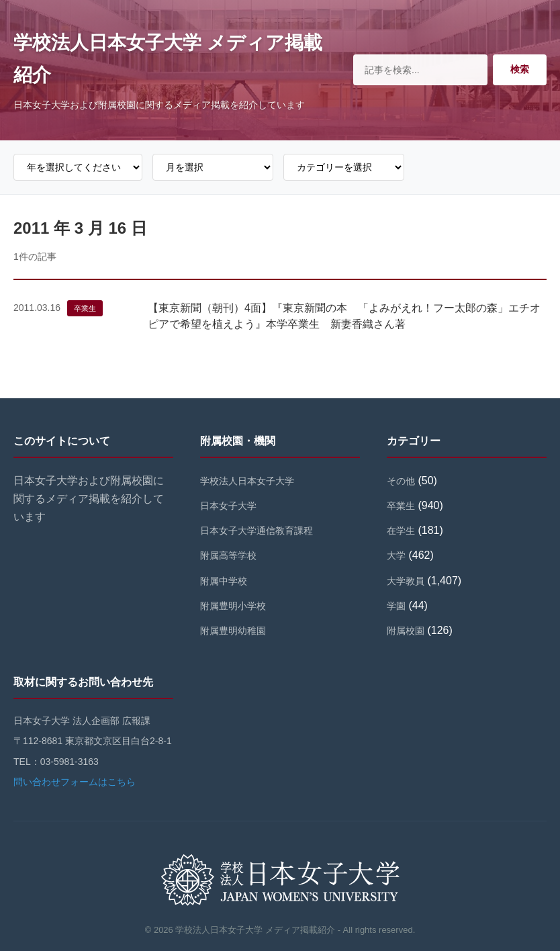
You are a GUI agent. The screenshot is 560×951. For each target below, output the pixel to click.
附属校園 (406, 631)
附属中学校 (224, 581)
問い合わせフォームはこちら (75, 782)
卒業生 (85, 308)
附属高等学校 (228, 555)
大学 (396, 555)
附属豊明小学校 (233, 606)
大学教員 (406, 581)
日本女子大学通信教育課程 (256, 531)
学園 (396, 606)
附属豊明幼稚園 (233, 631)
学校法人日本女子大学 (247, 481)
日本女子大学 (228, 506)
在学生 (401, 531)
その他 (401, 481)
